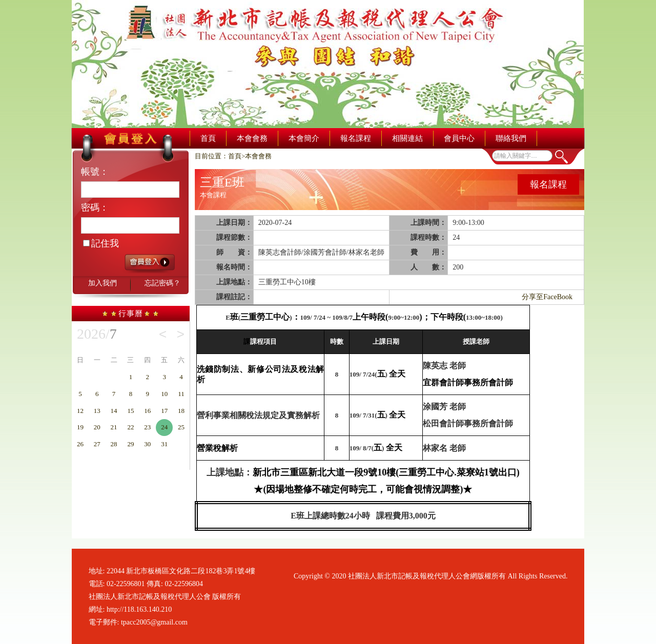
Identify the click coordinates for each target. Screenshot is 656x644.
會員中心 (459, 138)
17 (164, 411)
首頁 (208, 138)
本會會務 (252, 138)
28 (114, 444)
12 (80, 411)
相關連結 (407, 138)
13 (97, 411)
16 (147, 411)
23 (147, 427)
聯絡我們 (511, 138)
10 (164, 394)
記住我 (101, 243)
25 (181, 427)
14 (114, 411)
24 (164, 427)
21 (114, 427)
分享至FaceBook (547, 297)
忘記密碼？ (162, 283)
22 (130, 427)
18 (181, 411)
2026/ (97, 334)
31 (164, 444)
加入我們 (102, 283)
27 (97, 444)
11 (181, 394)
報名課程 (356, 138)
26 (80, 444)
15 (130, 411)
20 (97, 427)
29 (130, 444)
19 (80, 427)
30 (147, 444)
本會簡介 (304, 138)
